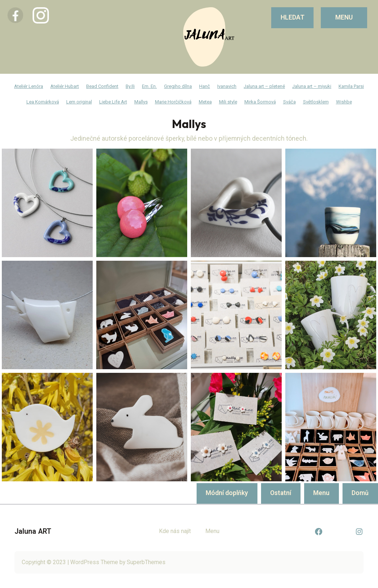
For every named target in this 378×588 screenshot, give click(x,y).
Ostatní (281, 493)
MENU (344, 17)
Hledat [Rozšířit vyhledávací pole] (293, 17)
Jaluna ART (33, 531)
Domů (360, 493)
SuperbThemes (146, 562)
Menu (321, 493)
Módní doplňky (227, 493)
